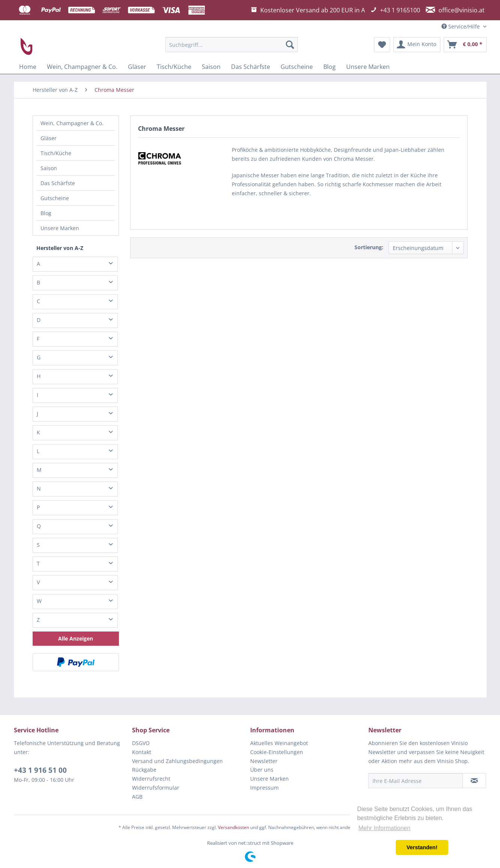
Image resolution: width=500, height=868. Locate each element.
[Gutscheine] (297, 67)
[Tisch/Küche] (174, 67)
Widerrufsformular (156, 788)
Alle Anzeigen (76, 638)
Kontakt (142, 752)
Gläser (49, 138)
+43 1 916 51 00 (40, 770)
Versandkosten (233, 827)
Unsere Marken (60, 228)
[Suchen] (290, 45)
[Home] (28, 67)
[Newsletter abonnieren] (474, 781)
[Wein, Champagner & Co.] (82, 67)
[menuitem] (232, 45)
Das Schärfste (58, 183)
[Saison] (211, 67)
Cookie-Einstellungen (277, 752)
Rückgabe (144, 770)
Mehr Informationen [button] (384, 828)
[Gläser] (137, 67)
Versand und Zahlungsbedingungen (177, 761)
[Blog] (330, 67)
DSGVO (141, 743)
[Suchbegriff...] (232, 45)
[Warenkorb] (465, 45)
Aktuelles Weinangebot (279, 743)
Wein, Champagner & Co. (72, 123)
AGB (137, 797)
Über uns (262, 770)
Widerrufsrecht (151, 779)
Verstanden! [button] (422, 847)
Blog (46, 213)
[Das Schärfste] (251, 67)
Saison (49, 168)
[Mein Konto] (417, 45)
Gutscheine (55, 198)
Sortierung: (369, 247)
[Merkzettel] (382, 45)
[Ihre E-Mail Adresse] (416, 781)
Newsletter (264, 761)
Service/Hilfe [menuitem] (461, 26)
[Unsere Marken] (368, 67)
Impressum (264, 788)
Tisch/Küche (56, 153)
